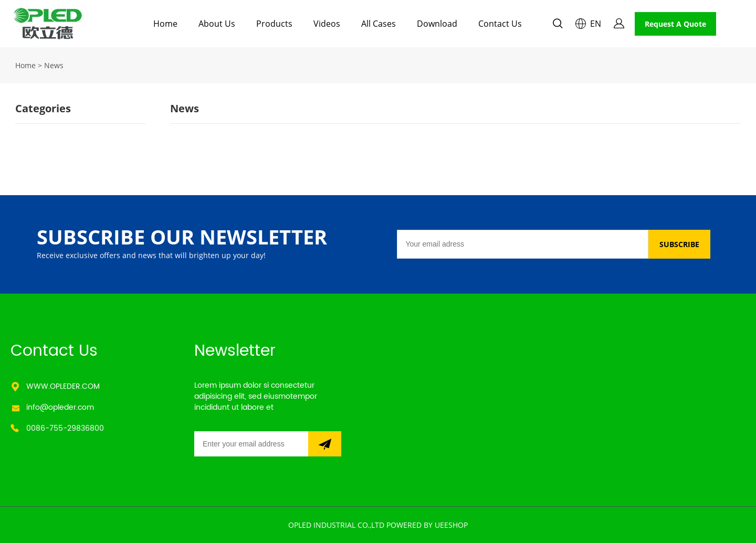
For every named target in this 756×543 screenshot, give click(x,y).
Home (165, 24)
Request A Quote (675, 24)
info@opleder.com (60, 407)
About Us (217, 24)
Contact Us (500, 24)
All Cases (379, 24)
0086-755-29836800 (65, 428)
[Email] (522, 244)
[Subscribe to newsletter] (325, 444)
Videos (327, 24)
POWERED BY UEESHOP (427, 525)
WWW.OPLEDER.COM (63, 386)
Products (274, 24)
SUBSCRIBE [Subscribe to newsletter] (679, 244)
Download (437, 24)
